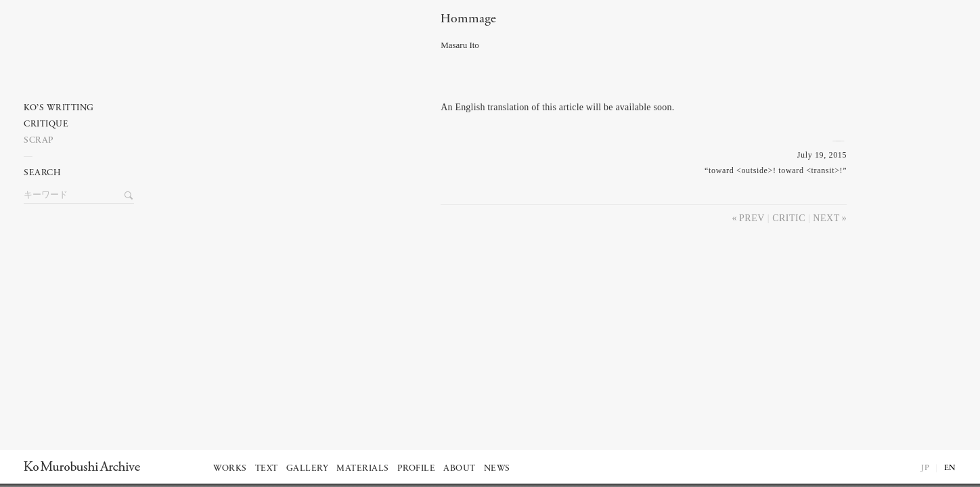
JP (925, 468)
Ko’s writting (59, 108)
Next (826, 218)
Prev (752, 218)
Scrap (39, 140)
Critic (789, 218)
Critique (46, 124)
